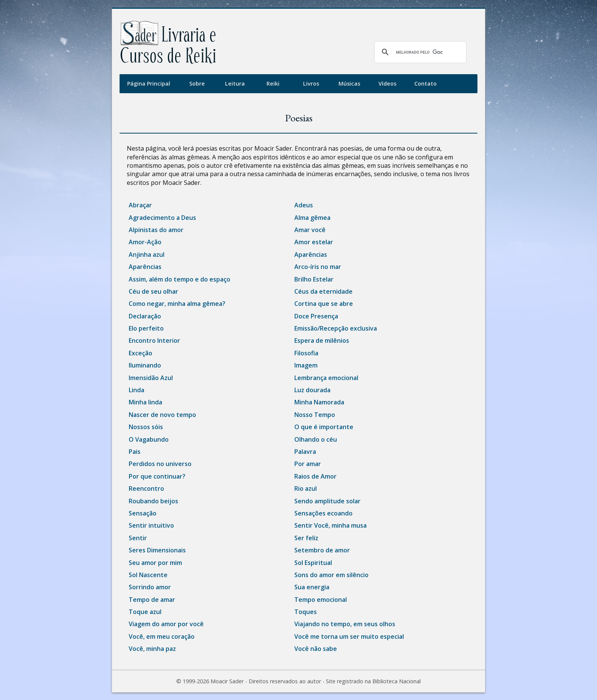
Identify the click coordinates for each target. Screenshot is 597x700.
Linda (136, 390)
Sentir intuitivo (151, 525)
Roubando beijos (153, 501)
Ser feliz (306, 538)
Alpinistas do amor (156, 230)
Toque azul (145, 612)
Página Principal (149, 84)
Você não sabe (316, 649)
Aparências (311, 255)
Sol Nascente (148, 575)
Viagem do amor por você (166, 624)
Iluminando (145, 365)
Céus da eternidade (323, 291)
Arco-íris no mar (318, 267)
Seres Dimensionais (157, 550)
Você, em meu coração (162, 636)
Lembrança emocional (326, 378)
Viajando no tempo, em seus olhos (345, 624)
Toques (306, 612)
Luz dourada (312, 390)
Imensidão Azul (151, 378)
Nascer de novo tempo (162, 415)
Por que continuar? (157, 476)
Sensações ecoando (323, 513)
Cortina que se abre (324, 304)
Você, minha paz (152, 649)
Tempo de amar (152, 600)
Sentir (138, 538)
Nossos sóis (146, 427)
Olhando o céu (316, 439)
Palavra (305, 452)
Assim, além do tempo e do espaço (180, 279)
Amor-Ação (145, 242)
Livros (311, 84)
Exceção (140, 353)
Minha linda (145, 402)
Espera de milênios (322, 340)
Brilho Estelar (314, 279)
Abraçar (140, 205)
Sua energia (312, 587)
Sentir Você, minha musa (330, 525)
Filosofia (306, 353)
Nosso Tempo (315, 415)
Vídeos (387, 84)
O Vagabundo (149, 439)
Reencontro (146, 488)
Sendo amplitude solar (327, 501)
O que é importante (324, 427)
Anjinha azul (147, 255)
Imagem (306, 365)
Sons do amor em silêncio (331, 575)
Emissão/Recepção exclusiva (336, 328)
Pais (135, 452)
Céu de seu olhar (153, 291)
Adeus (304, 205)
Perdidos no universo (160, 464)
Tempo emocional (321, 600)
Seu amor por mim (155, 563)
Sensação (143, 513)
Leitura (235, 84)
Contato (425, 84)
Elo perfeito (146, 328)
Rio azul (306, 488)
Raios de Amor (315, 476)
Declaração (145, 316)
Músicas (349, 84)
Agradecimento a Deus (162, 218)
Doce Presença (316, 316)
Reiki (273, 84)
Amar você (310, 230)
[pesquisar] (419, 52)
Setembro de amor (322, 550)
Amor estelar (314, 242)
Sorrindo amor (150, 587)
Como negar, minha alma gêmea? (177, 304)
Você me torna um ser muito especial (349, 636)
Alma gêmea (312, 218)
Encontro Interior (154, 340)
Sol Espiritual (313, 563)
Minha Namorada (319, 402)
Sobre (197, 84)
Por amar (308, 464)
